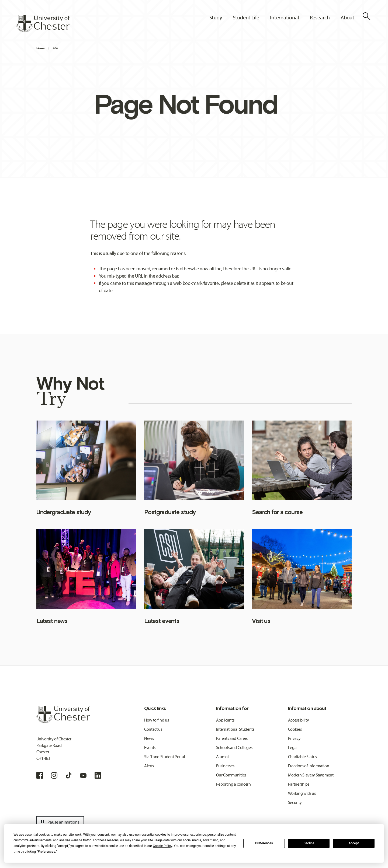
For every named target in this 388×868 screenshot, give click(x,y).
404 (55, 48)
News (149, 738)
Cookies (295, 729)
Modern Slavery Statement (311, 775)
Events (150, 747)
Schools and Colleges (234, 747)
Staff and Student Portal (164, 757)
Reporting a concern (233, 784)
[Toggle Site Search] (366, 16)
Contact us (153, 729)
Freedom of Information (309, 766)
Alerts (149, 766)
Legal (293, 747)
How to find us (157, 720)
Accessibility (299, 720)
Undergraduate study (64, 512)
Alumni (222, 757)
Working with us (302, 793)
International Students (235, 729)
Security (295, 802)
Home (40, 48)
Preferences (264, 843)
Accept (354, 843)
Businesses (225, 766)
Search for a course (277, 512)
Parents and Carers (232, 738)
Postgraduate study (170, 512)
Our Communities (231, 775)
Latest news (52, 621)
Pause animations (59, 822)
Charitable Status (303, 757)
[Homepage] (43, 24)
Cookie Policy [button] (162, 846)
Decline (309, 843)
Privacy (294, 738)
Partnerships (299, 784)
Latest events (162, 621)
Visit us (261, 621)
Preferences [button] (46, 852)
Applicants (225, 720)
